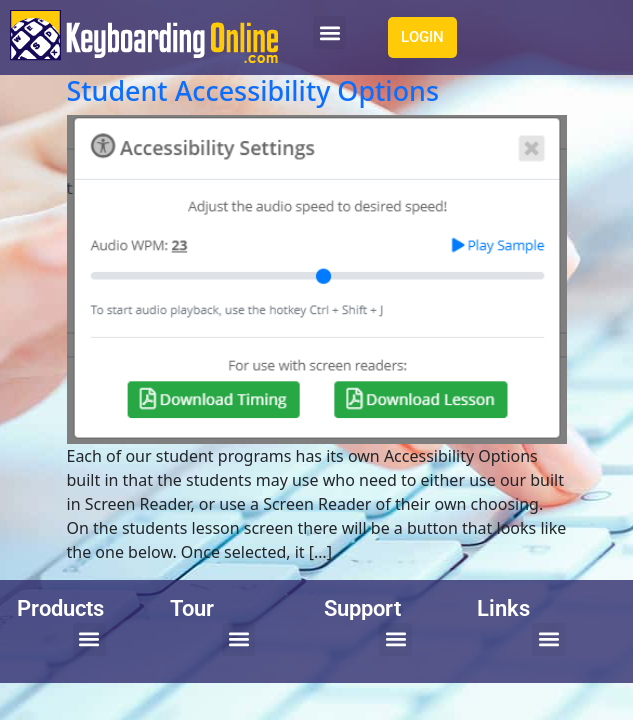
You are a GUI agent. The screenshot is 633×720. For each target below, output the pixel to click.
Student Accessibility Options (253, 90)
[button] (329, 32)
